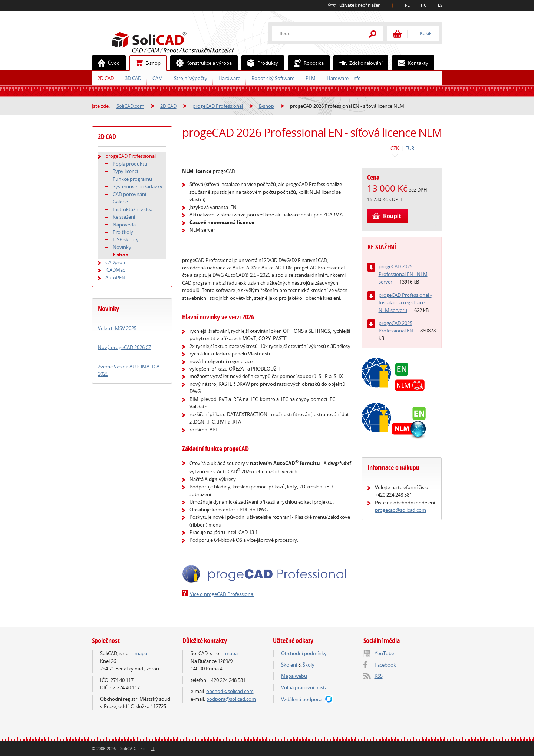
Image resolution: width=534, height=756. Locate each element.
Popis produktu (130, 164)
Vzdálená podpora (301, 699)
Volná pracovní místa (304, 687)
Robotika (306, 63)
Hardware (229, 78)
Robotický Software (273, 78)
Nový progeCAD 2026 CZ (125, 347)
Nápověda (124, 225)
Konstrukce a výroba (201, 63)
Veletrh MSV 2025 (117, 328)
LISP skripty (126, 239)
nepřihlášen (360, 5)
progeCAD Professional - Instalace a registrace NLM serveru (405, 303)
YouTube (384, 653)
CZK (395, 148)
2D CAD (106, 78)
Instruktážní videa (133, 209)
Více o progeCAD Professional (222, 594)
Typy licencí (125, 171)
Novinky (122, 247)
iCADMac (115, 270)
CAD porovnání (129, 194)
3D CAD (133, 78)
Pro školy (123, 232)
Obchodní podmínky (304, 653)
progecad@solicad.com (400, 510)
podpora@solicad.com (231, 699)
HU (424, 5)
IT (153, 748)
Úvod (106, 63)
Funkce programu (132, 179)
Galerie (120, 202)
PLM (311, 78)
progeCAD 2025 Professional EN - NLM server (403, 274)
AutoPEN (115, 278)
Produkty (260, 63)
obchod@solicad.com (230, 691)
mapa (141, 653)
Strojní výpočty (191, 78)
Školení (289, 665)
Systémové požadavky (138, 186)
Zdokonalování (358, 63)
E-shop (145, 63)
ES (440, 5)
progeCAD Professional (218, 106)
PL (407, 5)
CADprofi (115, 262)
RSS (379, 676)
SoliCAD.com (185, 41)
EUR (410, 148)
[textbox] (313, 33)
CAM (158, 78)
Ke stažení (124, 217)
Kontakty (410, 63)
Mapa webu (294, 676)
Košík (426, 33)
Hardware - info (344, 78)
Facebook (385, 665)
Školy (309, 665)
